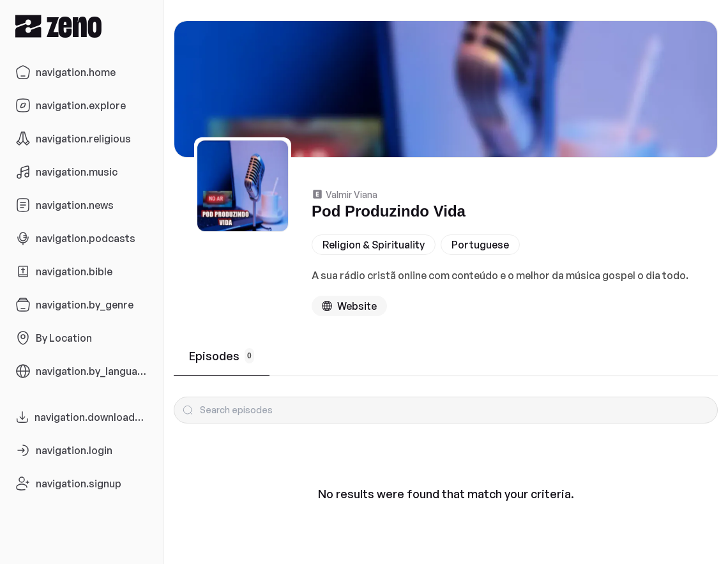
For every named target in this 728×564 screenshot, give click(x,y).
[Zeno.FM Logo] (81, 26)
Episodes (222, 356)
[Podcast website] (349, 306)
